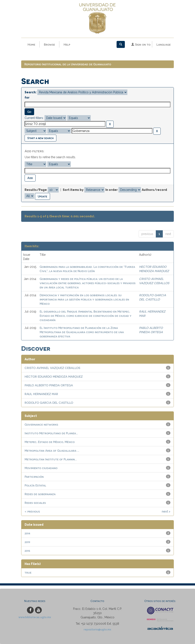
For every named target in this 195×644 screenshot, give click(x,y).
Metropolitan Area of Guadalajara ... (52, 451)
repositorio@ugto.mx (97, 629)
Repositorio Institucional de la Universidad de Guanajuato (68, 64)
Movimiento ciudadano (41, 468)
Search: (31, 92)
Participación (34, 477)
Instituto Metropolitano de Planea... (51, 433)
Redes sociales (35, 503)
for (27, 98)
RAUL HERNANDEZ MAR (41, 394)
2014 (27, 533)
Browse (49, 44)
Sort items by (73, 190)
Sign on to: (141, 44)
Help (67, 44)
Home (31, 44)
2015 (27, 551)
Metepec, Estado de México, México (50, 442)
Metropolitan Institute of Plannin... (51, 459)
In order (111, 190)
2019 (27, 542)
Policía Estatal (35, 485)
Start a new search (40, 138)
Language (164, 44)
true (28, 572)
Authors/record (154, 190)
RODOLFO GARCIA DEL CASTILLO (49, 403)
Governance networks (41, 424)
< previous (32, 511)
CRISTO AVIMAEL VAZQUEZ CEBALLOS (52, 368)
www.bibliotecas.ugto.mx (35, 617)
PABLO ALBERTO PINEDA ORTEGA (49, 385)
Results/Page (36, 190)
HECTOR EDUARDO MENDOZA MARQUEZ (54, 376)
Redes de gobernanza (40, 494)
